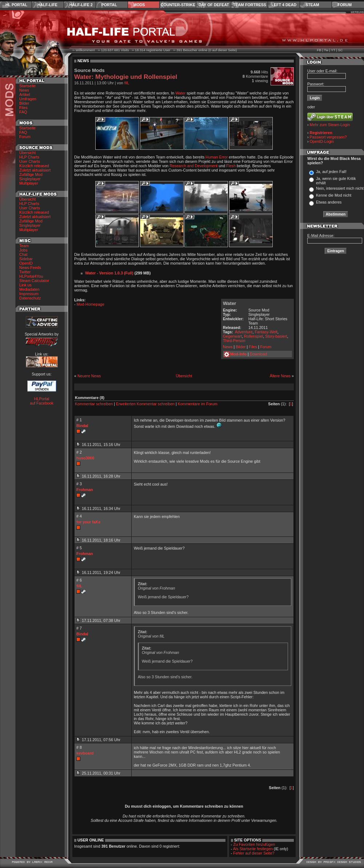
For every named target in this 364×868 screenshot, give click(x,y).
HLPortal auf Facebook (42, 401)
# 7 (79, 628)
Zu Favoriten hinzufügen (254, 844)
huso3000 (85, 458)
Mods (139, 5)
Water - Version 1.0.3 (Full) (109, 273)
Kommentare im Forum (198, 404)
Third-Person (234, 341)
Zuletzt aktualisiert (35, 170)
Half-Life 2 (81, 5)
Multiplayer (29, 183)
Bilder (24, 103)
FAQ (23, 112)
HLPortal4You (31, 276)
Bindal (82, 426)
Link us (25, 285)
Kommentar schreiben (94, 404)
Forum (345, 5)
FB (319, 50)
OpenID (26, 263)
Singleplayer (30, 179)
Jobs (23, 250)
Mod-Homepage (91, 304)
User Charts (30, 161)
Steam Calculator (34, 281)
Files (23, 108)
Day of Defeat (214, 5)
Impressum (29, 294)
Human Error (217, 157)
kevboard (85, 753)
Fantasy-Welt (266, 332)
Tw (326, 50)
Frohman (85, 490)
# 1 (79, 420)
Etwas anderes (329, 202)
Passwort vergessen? (328, 137)
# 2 (79, 452)
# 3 (79, 484)
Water (180, 93)
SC (341, 50)
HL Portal (16, 5)
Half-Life (47, 5)
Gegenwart (232, 336)
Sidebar (26, 259)
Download (258, 354)
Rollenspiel (253, 336)
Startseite (27, 86)
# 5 (79, 548)
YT (333, 50)
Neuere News (89, 376)
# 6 (79, 580)
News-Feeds (30, 268)
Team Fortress (250, 5)
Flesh (231, 166)
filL (127, 83)
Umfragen (28, 99)
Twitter (25, 272)
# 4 (79, 516)
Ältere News (280, 376)
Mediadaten (29, 289)
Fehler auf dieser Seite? (254, 853)
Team (24, 246)
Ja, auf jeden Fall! (331, 172)
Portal (109, 5)
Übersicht (27, 153)
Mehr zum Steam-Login (330, 125)
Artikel (25, 95)
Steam (312, 5)
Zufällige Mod (31, 174)
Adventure (244, 332)
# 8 (79, 747)
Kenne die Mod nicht (334, 195)
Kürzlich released (34, 166)
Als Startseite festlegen (253, 849)
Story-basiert (276, 336)
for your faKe (88, 522)
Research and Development (193, 166)
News (24, 90)
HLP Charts (29, 157)
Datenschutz (30, 298)
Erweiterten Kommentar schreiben (145, 404)
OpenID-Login (322, 141)
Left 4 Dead (284, 5)
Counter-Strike (178, 5)
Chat (23, 254)
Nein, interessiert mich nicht (340, 188)
